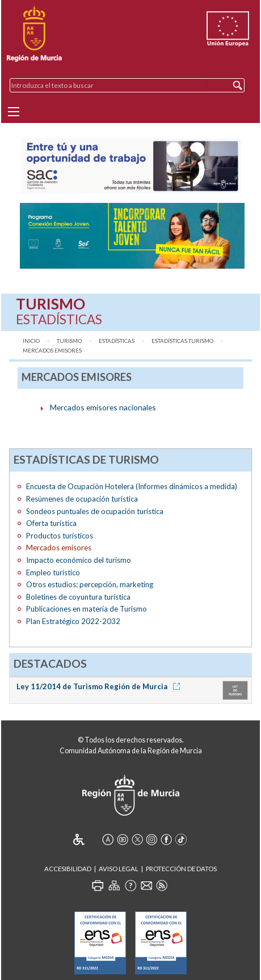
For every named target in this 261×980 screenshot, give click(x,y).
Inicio (31, 341)
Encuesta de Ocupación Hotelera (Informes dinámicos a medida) (132, 486)
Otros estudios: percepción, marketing (90, 584)
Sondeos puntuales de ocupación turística (95, 511)
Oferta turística (51, 523)
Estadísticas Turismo (182, 341)
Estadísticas (117, 341)
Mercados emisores (52, 351)
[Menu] (14, 112)
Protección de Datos (181, 869)
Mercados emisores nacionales (103, 407)
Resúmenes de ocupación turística (82, 499)
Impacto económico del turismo (79, 560)
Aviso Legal (119, 869)
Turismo (69, 341)
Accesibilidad (68, 869)
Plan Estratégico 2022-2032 (73, 621)
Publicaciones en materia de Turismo (87, 609)
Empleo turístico (53, 572)
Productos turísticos (60, 536)
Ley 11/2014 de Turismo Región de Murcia (100, 686)
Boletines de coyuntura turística (78, 597)
